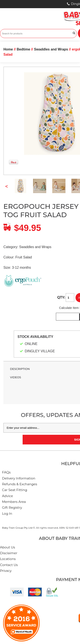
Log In (7, 514)
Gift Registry (12, 507)
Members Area (14, 502)
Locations (8, 559)
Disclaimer (9, 553)
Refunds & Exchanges (20, 484)
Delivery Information (19, 478)
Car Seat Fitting (15, 490)
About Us (8, 547)
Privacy (6, 571)
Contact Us (9, 565)
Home (8, 49)
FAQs (6, 472)
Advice (8, 496)
